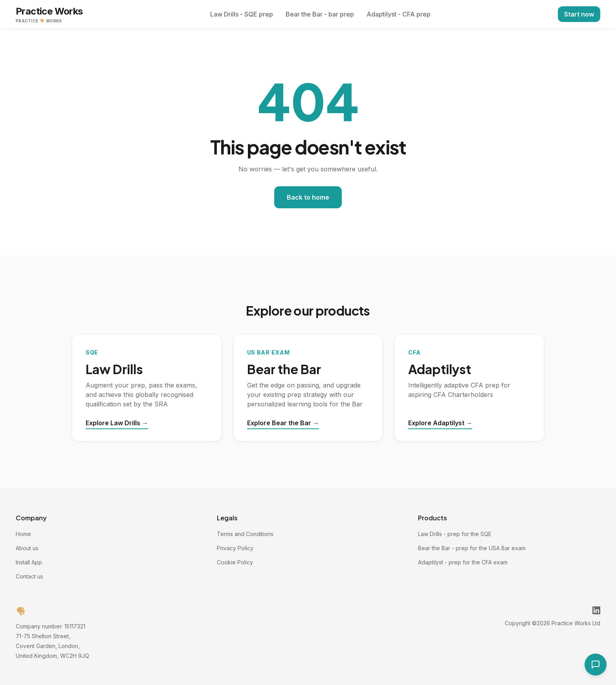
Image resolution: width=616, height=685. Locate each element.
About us (27, 548)
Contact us (29, 576)
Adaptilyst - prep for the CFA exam (463, 562)
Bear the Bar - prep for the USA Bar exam (472, 548)
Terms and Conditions (245, 534)
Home (23, 534)
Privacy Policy (235, 548)
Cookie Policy (235, 562)
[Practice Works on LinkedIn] (596, 610)
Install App (29, 562)
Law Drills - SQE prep (242, 14)
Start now (579, 14)
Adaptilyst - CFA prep (399, 14)
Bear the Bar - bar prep (320, 14)
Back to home (308, 197)
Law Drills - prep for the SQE (455, 534)
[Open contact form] (596, 665)
